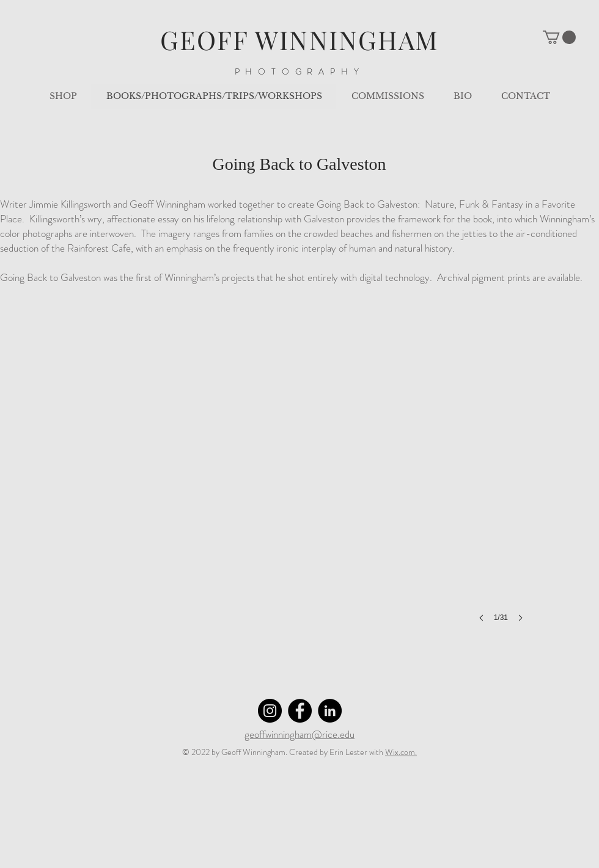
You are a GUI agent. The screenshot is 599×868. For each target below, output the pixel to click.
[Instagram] (270, 711)
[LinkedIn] (330, 711)
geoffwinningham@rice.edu (299, 734)
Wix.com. (401, 752)
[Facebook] (300, 711)
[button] (559, 37)
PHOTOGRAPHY (300, 71)
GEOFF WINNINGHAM (300, 40)
